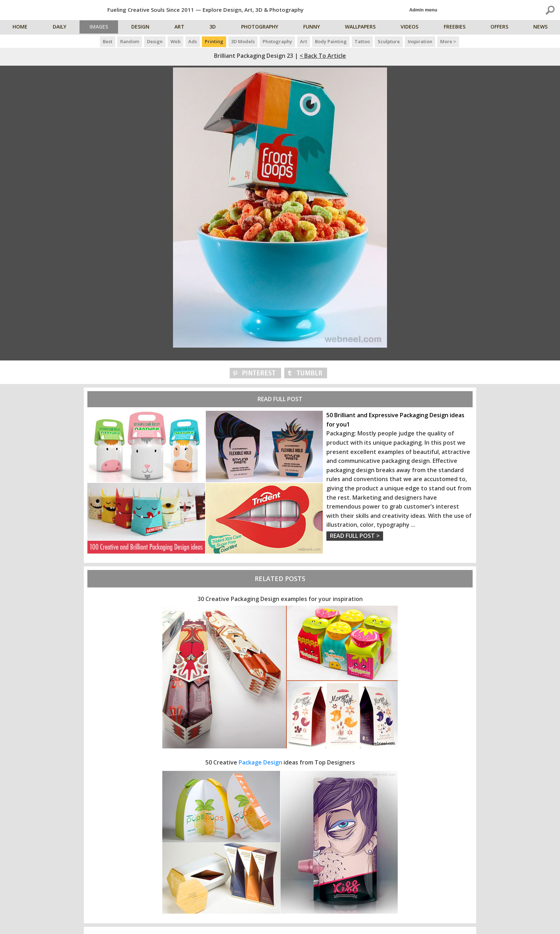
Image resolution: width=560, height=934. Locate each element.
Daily (60, 28)
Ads (193, 41)
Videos (411, 28)
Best (108, 41)
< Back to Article (323, 56)
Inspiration (420, 41)
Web (175, 41)
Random (130, 41)
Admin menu (423, 10)
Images (101, 28)
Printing (214, 41)
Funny (314, 28)
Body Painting (331, 41)
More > (448, 41)
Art (183, 28)
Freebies (456, 28)
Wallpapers (362, 28)
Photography (262, 28)
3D (215, 28)
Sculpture (389, 41)
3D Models (243, 41)
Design (144, 28)
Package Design (260, 762)
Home (21, 28)
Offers (500, 28)
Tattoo (362, 41)
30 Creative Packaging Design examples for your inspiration (280, 599)
